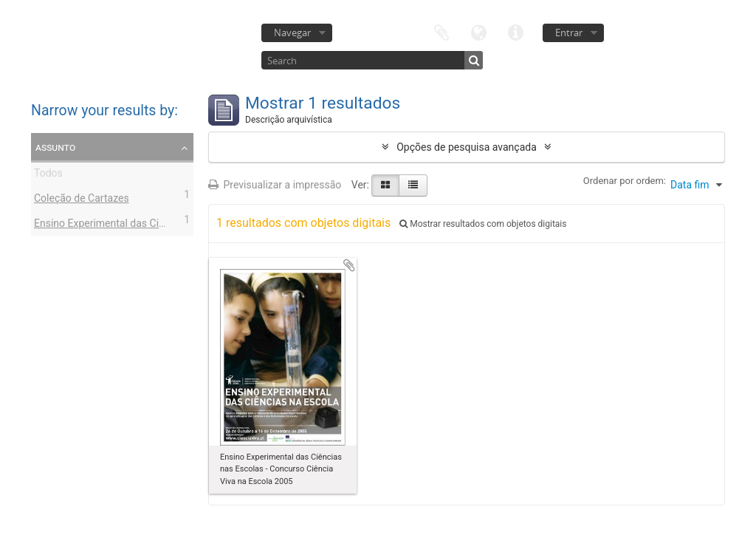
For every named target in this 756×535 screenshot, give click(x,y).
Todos (48, 175)
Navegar (292, 33)
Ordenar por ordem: (625, 181)
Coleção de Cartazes (82, 200)
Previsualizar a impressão (275, 185)
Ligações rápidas (515, 31)
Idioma (478, 31)
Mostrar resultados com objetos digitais (483, 224)
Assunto (55, 147)
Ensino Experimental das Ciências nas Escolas (140, 225)
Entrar (569, 33)
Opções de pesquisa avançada (467, 147)
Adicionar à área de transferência (349, 265)
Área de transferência (441, 31)
